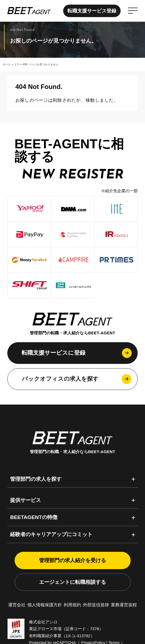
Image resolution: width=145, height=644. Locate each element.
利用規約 (72, 605)
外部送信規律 (96, 605)
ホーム (7, 64)
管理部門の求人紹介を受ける (72, 560)
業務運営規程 (124, 605)
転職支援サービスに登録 (54, 353)
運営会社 (17, 605)
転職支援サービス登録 (90, 11)
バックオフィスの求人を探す (60, 379)
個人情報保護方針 (45, 605)
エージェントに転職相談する (72, 582)
